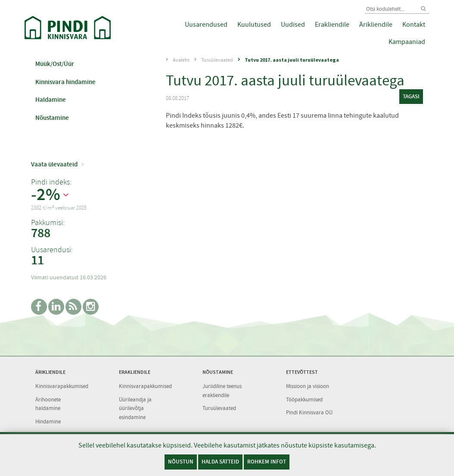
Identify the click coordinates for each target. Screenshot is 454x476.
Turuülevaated (217, 60)
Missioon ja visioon (308, 386)
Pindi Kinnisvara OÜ (309, 412)
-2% (46, 195)
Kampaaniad (407, 42)
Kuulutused (254, 25)
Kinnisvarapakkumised (62, 386)
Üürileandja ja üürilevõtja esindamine (135, 408)
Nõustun (181, 462)
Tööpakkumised (304, 399)
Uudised (293, 25)
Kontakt (414, 25)
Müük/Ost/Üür (55, 64)
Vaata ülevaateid (54, 164)
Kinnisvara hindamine (65, 82)
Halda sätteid (220, 462)
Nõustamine (52, 118)
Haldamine (51, 100)
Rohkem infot (267, 462)
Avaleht (181, 60)
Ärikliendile (376, 25)
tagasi (411, 96)
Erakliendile (332, 25)
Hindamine (48, 421)
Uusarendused (206, 25)
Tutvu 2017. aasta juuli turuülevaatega (292, 60)
